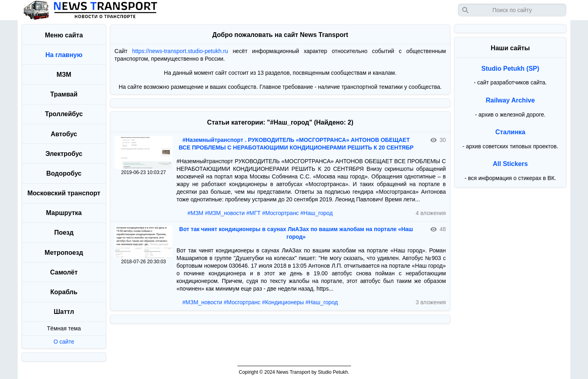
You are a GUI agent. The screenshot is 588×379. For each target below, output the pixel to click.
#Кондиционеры (283, 302)
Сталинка (510, 132)
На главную (64, 55)
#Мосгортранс (281, 213)
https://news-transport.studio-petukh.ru (180, 51)
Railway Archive (510, 100)
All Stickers (510, 164)
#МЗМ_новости (225, 213)
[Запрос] (512, 10)
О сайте (64, 342)
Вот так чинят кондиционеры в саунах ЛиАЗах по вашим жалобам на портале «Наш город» (296, 233)
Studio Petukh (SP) (510, 69)
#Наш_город (317, 213)
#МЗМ (196, 213)
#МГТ (253, 213)
